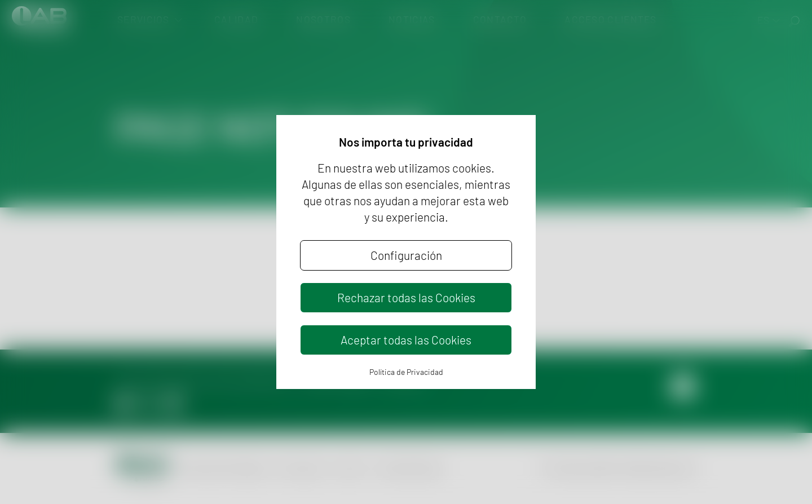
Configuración (406, 255)
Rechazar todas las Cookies (406, 297)
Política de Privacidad (406, 372)
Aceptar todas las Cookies (406, 340)
